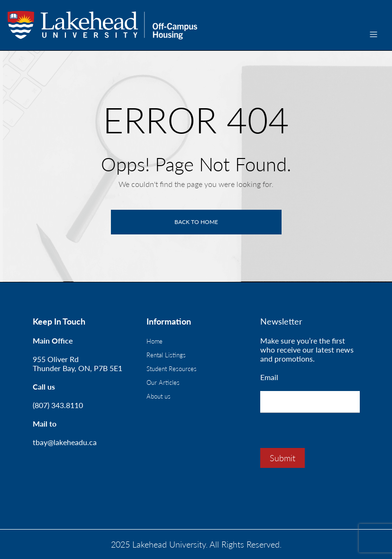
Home (155, 341)
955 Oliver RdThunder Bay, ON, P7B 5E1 (77, 363)
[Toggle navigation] (374, 34)
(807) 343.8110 (58, 405)
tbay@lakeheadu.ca (65, 442)
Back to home (196, 222)
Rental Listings (166, 355)
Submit (283, 458)
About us (159, 396)
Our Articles (163, 382)
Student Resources (172, 369)
